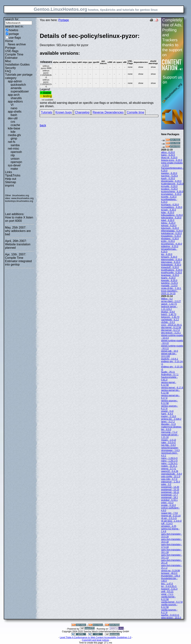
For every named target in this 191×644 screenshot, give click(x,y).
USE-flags (12, 51)
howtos (14, 30)
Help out (11, 179)
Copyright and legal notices (96, 640)
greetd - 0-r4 (167, 411)
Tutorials (47, 112)
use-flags (15, 38)
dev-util (13, 118)
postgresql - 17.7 (169, 495)
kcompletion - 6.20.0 (171, 194)
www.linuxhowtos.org (22, 198)
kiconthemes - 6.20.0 (172, 244)
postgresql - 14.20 (170, 487)
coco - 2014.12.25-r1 (172, 325)
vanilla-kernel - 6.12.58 (168, 598)
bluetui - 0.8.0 (168, 312)
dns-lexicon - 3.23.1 (171, 333)
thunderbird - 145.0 (171, 576)
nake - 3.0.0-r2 (168, 443)
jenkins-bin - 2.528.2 (171, 419)
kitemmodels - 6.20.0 (172, 260)
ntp (13, 155)
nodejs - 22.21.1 (169, 466)
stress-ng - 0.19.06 (170, 571)
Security (10, 68)
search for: (12, 19)
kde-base (14, 128)
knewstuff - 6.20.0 (170, 267)
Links (8, 172)
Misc (8, 61)
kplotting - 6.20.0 (169, 283)
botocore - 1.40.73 (170, 317)
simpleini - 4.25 (169, 526)
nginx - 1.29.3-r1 (169, 463)
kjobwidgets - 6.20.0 (171, 265)
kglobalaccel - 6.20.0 (171, 233)
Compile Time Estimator (14, 56)
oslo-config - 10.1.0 (171, 477)
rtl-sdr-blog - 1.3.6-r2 (171, 521)
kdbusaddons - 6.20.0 (172, 215)
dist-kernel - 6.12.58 (171, 328)
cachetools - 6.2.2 (170, 320)
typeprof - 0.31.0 (169, 589)
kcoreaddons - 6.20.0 (172, 207)
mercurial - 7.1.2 (169, 432)
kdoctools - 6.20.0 (170, 228)
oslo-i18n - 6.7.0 (169, 479)
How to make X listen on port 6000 (19, 219)
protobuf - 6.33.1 (169, 500)
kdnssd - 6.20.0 (169, 226)
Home (9, 41)
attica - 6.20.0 (168, 152)
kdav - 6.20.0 (168, 212)
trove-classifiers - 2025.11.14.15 (170, 292)
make (14, 169)
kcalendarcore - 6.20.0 (172, 184)
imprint (10, 186)
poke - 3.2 (166, 484)
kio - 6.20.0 (167, 254)
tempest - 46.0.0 (169, 573)
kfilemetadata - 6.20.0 (172, 231)
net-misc (13, 149)
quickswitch (18, 85)
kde (13, 132)
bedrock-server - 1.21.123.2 (169, 308)
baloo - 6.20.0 (168, 155)
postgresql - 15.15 (170, 490)
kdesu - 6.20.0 (168, 223)
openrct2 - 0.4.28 (170, 471)
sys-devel (14, 165)
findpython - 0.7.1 (170, 375)
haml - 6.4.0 (167, 414)
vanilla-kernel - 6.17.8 (172, 602)
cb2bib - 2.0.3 (168, 322)
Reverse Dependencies (108, 112)
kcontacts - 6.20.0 (170, 205)
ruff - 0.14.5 (167, 524)
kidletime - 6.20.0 (170, 246)
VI (12, 105)
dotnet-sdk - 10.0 (170, 351)
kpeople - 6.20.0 (169, 280)
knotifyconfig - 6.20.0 (172, 273)
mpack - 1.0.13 (169, 440)
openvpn (16, 162)
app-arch (14, 95)
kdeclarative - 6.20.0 (171, 218)
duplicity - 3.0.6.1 (170, 359)
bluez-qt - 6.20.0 (169, 158)
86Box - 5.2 (167, 299)
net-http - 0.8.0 (168, 445)
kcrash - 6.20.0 (169, 210)
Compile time (136, 112)
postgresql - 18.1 (169, 497)
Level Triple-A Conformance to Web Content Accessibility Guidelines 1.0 (96, 637)
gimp (14, 138)
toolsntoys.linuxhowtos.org (19, 201)
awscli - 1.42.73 (169, 304)
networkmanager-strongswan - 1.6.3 (170, 449)
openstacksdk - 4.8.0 (172, 474)
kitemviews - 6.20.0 (171, 262)
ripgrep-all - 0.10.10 (171, 516)
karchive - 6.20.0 (169, 176)
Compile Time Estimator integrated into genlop (18, 261)
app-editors (15, 101)
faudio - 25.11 (168, 372)
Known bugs (64, 112)
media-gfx (14, 135)
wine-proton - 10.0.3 (171, 618)
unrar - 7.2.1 (167, 594)
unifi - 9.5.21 (167, 592)
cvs (13, 122)
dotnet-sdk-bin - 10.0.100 (169, 355)
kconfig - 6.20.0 (169, 197)
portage (14, 34)
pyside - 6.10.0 (169, 505)
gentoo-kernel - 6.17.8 (172, 388)
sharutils (16, 98)
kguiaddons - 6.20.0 (171, 236)
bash (14, 115)
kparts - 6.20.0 (168, 278)
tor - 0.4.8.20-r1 (169, 586)
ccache (15, 125)
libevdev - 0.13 (168, 424)
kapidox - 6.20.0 (169, 173)
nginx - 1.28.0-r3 (169, 458)
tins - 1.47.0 (167, 584)
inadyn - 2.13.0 (169, 416)
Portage (10, 48)
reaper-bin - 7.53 (169, 513)
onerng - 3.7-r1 (169, 469)
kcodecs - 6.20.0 (169, 189)
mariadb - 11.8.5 (169, 286)
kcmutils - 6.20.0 (169, 186)
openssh (16, 152)
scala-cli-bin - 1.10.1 (171, 288)
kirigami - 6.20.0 (169, 257)
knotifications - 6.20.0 (172, 270)
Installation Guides (17, 65)
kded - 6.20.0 (168, 220)
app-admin (15, 81)
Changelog (82, 112)
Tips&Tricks (13, 175)
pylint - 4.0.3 (167, 503)
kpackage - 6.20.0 (170, 275)
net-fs (12, 142)
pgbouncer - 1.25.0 (171, 482)
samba (15, 145)
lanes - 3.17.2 (168, 422)
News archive (17, 44)
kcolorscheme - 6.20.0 (172, 192)
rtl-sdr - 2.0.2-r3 (169, 518)
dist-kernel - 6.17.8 (170, 330)
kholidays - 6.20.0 (170, 239)
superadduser (20, 91)
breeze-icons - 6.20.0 (172, 160)
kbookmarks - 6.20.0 (171, 181)
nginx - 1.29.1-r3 (169, 461)
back (43, 125)
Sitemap (11, 182)
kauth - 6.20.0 (168, 179)
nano (14, 108)
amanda (16, 88)
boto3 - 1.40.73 (169, 314)
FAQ (8, 71)
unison (15, 159)
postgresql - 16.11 (170, 492)
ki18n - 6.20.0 (168, 241)
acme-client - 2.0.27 (171, 301)
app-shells (15, 112)
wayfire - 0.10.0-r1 (170, 615)
